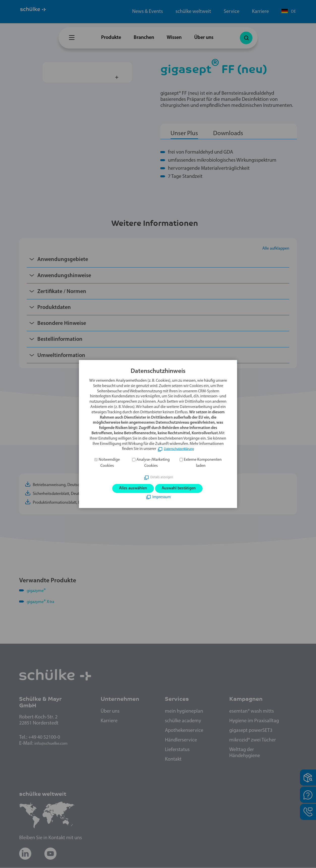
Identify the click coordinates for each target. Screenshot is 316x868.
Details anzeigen (162, 476)
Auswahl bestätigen (183, 489)
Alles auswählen (127, 489)
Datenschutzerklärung (179, 448)
